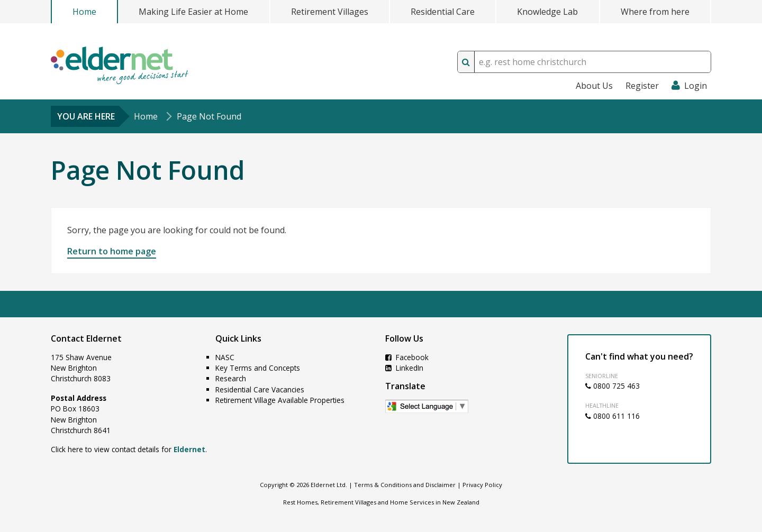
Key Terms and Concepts (258, 368)
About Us (594, 86)
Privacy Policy (482, 485)
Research (231, 378)
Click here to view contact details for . (129, 449)
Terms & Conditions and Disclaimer (405, 485)
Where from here (655, 12)
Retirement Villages (330, 12)
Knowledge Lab (547, 12)
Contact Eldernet (86, 338)
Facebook (407, 357)
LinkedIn (404, 368)
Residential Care (443, 12)
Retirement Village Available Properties (280, 400)
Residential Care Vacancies (260, 389)
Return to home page (112, 251)
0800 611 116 (613, 416)
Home (84, 12)
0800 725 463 (613, 386)
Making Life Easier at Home (193, 12)
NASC (225, 357)
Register (642, 86)
